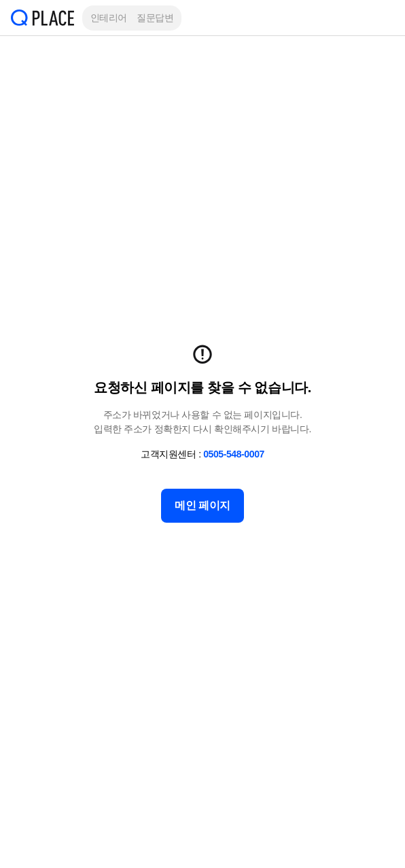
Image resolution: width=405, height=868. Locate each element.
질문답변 (155, 18)
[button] (385, 18)
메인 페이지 (202, 505)
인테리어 (109, 18)
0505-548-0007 (234, 454)
